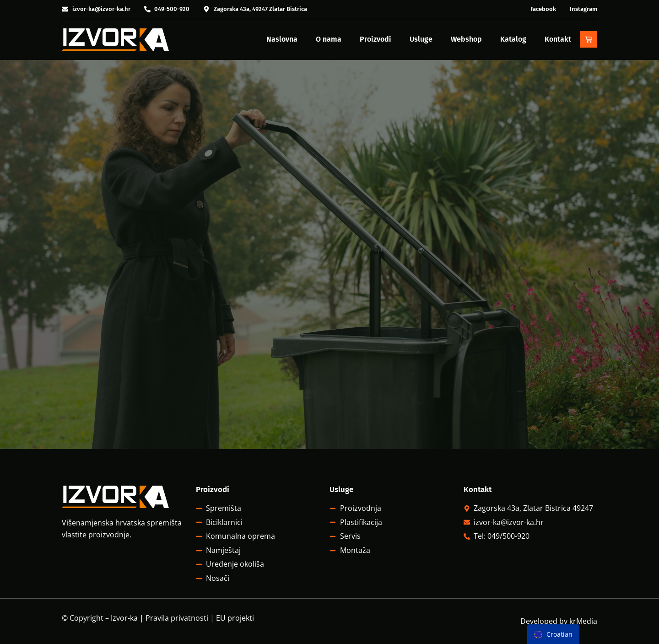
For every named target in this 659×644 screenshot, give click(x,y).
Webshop (466, 39)
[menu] (553, 634)
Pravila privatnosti (177, 618)
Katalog (513, 39)
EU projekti (235, 618)
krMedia (583, 621)
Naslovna (282, 39)
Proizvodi (375, 39)
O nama (329, 39)
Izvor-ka (124, 618)
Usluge (421, 39)
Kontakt (558, 39)
